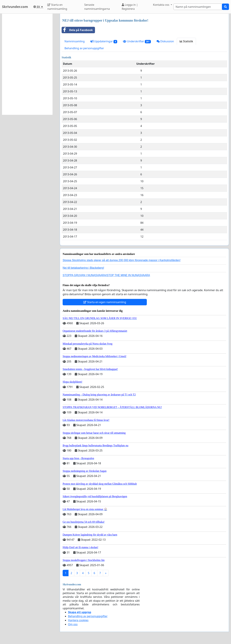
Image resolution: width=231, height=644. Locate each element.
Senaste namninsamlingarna (97, 7)
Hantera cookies (78, 620)
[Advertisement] (27, 64)
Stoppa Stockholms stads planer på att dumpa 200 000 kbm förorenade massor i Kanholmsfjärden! (122, 260)
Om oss (73, 624)
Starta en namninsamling (57, 7)
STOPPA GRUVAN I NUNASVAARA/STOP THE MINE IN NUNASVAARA (106, 275)
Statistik (186, 41)
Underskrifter (137, 41)
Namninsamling (75, 41)
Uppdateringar (104, 41)
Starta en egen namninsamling (105, 302)
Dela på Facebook (77, 30)
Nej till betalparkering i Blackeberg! (83, 268)
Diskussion (165, 41)
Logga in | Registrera (130, 7)
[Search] (198, 7)
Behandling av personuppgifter (84, 48)
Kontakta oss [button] (162, 5)
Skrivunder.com (15, 7)
